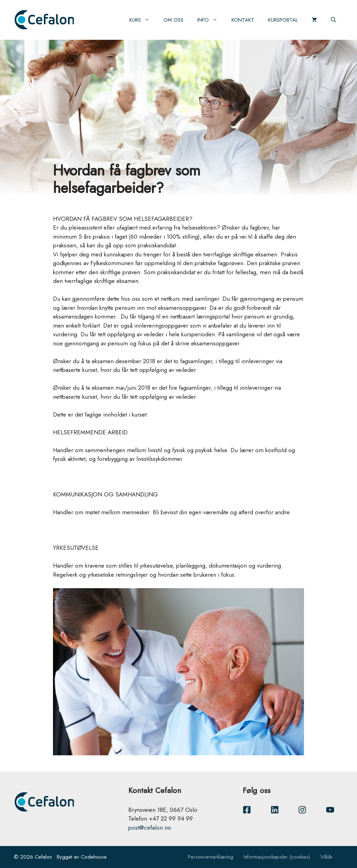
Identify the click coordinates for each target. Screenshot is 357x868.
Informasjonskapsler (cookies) (277, 857)
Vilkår (326, 857)
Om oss (173, 20)
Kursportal (283, 20)
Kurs (143, 20)
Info (211, 20)
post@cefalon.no (150, 828)
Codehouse (94, 857)
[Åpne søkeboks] (333, 20)
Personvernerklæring (211, 857)
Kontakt (243, 20)
